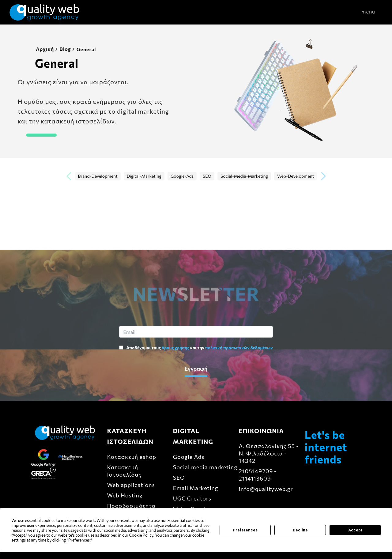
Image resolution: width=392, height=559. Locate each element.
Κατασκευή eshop (132, 457)
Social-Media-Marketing (244, 176)
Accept (355, 530)
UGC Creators (192, 498)
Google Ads (189, 457)
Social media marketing (205, 467)
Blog (60, 49)
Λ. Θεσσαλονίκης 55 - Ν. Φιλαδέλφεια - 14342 (269, 453)
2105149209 (256, 471)
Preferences (245, 530)
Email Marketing (196, 488)
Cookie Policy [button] (141, 535)
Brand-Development (98, 176)
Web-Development (296, 176)
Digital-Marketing (144, 176)
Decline (300, 530)
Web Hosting (125, 495)
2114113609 (255, 478)
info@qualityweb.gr (266, 489)
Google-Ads (182, 176)
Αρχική (39, 49)
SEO (207, 176)
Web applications (131, 485)
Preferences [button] (79, 540)
